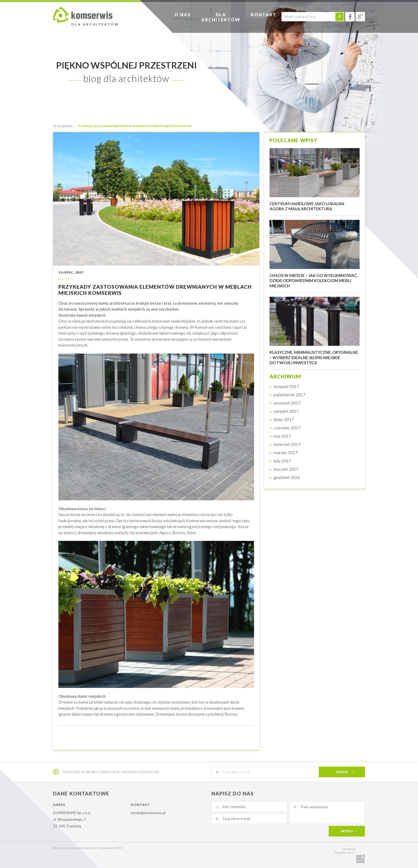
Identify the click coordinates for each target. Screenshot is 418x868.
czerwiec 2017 (287, 428)
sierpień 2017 (286, 411)
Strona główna (63, 126)
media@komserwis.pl (148, 813)
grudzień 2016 (287, 477)
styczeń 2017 (286, 469)
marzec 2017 (286, 453)
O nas (183, 15)
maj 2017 (282, 436)
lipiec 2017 (284, 419)
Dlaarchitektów (221, 17)
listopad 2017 (286, 386)
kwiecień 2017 (287, 444)
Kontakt (264, 15)
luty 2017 (282, 461)
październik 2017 (289, 395)
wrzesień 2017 (287, 403)
